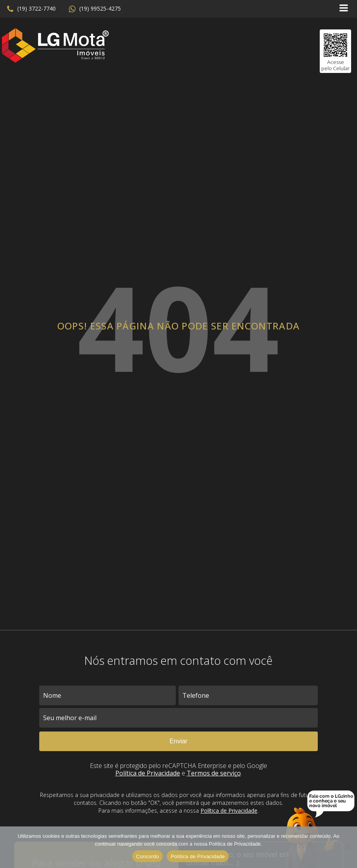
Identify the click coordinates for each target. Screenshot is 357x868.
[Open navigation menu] (344, 9)
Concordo (148, 856)
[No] (347, 847)
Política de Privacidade (148, 773)
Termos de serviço (214, 773)
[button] (31, 9)
